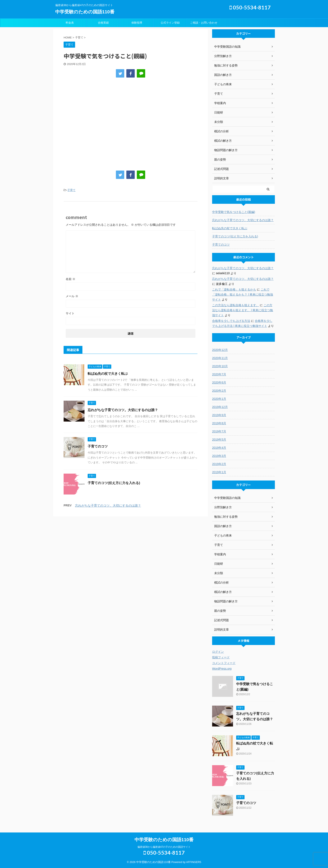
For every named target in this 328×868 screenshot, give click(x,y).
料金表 (70, 23)
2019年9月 (219, 415)
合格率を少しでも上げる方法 (231, 321)
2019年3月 (219, 456)
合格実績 (103, 23)
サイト (70, 313)
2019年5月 (219, 440)
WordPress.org (222, 669)
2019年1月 (219, 472)
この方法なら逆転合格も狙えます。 (236, 305)
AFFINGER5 (194, 862)
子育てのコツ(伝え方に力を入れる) (114, 483)
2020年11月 (220, 358)
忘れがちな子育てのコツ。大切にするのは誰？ (123, 410)
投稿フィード (221, 657)
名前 (70, 279)
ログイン (218, 652)
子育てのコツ (98, 446)
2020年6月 (219, 382)
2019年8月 (219, 423)
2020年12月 (220, 350)
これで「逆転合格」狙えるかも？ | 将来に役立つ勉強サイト (243, 294)
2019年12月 (220, 407)
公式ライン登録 (170, 23)
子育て (71, 190)
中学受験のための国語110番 (85, 12)
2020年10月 (220, 366)
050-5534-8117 (250, 7)
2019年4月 (219, 448)
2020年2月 (219, 391)
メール (72, 296)
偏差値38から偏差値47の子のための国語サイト (164, 847)
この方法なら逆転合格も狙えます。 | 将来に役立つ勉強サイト (243, 310)
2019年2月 (219, 464)
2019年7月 (219, 431)
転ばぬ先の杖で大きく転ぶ (108, 374)
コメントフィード (224, 663)
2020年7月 (219, 374)
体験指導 (137, 23)
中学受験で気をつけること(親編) (234, 212)
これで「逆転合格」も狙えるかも (234, 289)
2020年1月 (219, 399)
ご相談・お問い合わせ (204, 23)
